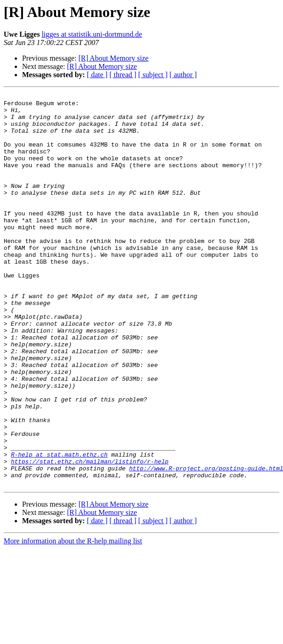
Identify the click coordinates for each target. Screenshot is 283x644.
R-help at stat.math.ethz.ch (59, 527)
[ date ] (97, 75)
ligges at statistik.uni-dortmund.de (92, 34)
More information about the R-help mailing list (73, 619)
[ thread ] (123, 75)
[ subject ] (153, 75)
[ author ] (183, 75)
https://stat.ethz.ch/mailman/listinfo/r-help (90, 536)
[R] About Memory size (113, 58)
